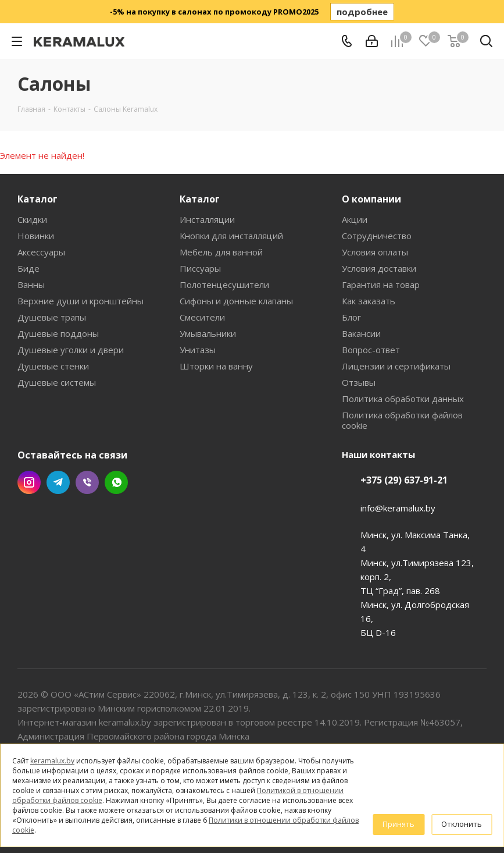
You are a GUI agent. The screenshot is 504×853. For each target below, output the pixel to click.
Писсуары (200, 268)
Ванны (31, 285)
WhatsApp (116, 482)
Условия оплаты (375, 252)
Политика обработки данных (403, 399)
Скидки (32, 219)
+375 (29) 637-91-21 (404, 480)
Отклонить (462, 824)
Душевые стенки (53, 366)
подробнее (362, 12)
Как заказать (369, 301)
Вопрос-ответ (371, 350)
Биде (28, 268)
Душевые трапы (52, 317)
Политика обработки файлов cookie (402, 420)
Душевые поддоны (58, 333)
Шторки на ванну (216, 366)
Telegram (58, 482)
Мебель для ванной (221, 252)
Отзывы (359, 382)
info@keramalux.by (398, 508)
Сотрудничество (377, 236)
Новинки (36, 236)
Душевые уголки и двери (71, 350)
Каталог (37, 199)
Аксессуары (41, 252)
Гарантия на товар (381, 285)
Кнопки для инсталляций (231, 236)
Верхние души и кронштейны (81, 301)
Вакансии (361, 333)
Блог (351, 317)
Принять (398, 824)
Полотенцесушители (224, 285)
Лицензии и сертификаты (396, 366)
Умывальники (208, 333)
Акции (355, 219)
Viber (87, 482)
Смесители (202, 317)
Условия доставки (379, 268)
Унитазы (198, 350)
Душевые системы (57, 382)
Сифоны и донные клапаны (236, 301)
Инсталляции (207, 219)
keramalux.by (52, 761)
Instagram (29, 482)
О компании (371, 199)
